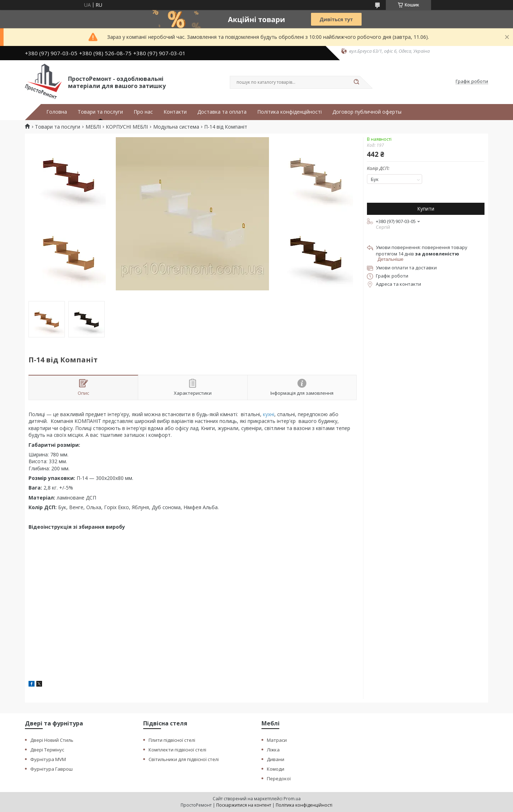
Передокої (279, 779)
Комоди (276, 769)
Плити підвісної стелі (172, 740)
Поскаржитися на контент (244, 805)
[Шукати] (356, 82)
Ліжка (273, 750)
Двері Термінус (47, 750)
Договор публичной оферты (367, 112)
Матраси (277, 740)
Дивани (276, 759)
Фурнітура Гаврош (51, 769)
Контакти (175, 112)
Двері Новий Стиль (52, 740)
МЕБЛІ (93, 127)
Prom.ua (292, 799)
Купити (426, 209)
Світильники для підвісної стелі (184, 759)
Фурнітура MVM (48, 759)
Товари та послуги (100, 112)
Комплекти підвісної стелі (177, 750)
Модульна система (176, 127)
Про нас (143, 112)
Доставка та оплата (222, 112)
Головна (57, 112)
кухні (269, 414)
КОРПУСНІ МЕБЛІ (127, 127)
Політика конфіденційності (289, 112)
